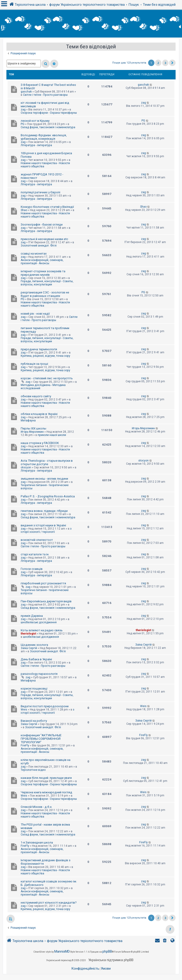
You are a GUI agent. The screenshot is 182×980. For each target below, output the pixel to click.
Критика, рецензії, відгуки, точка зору (45, 356)
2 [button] (158, 63)
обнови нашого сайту (36, 396)
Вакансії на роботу (34, 721)
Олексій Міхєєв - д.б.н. (36, 807)
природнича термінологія (39, 349)
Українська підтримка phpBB (111, 960)
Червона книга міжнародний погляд (46, 792)
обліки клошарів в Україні (39, 414)
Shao (24, 210)
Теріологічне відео (33, 770)
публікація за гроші (34, 364)
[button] (172, 63)
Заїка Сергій (29, 648)
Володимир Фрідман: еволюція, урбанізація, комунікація (44, 137)
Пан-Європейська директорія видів (46, 601)
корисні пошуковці (34, 689)
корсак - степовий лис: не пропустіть (47, 378)
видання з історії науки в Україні (43, 525)
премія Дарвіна (32, 616)
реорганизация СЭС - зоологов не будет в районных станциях (45, 294)
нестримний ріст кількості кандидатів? (49, 903)
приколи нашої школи (52, 435)
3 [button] (165, 63)
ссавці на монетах (34, 254)
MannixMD (62, 951)
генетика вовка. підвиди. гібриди (44, 511)
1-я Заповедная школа (37, 842)
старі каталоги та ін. (35, 554)
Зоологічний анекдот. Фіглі (39, 246)
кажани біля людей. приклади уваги (46, 778)
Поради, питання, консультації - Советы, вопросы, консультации (47, 283)
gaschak (26, 92)
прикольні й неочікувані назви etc (44, 239)
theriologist (28, 634)
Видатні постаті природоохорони (45, 706)
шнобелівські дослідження (39, 622)
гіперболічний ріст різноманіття (43, 583)
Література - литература (36, 145)
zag (23, 110)
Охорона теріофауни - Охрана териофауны (49, 113)
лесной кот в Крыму (35, 121)
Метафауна (28, 420)
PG (23, 124)
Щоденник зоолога (34, 645)
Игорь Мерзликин (32, 432)
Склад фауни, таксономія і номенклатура (48, 127)
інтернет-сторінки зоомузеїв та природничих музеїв (43, 273)
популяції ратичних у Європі (40, 192)
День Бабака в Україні (36, 659)
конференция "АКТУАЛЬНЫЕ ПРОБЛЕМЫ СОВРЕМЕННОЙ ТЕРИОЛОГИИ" (41, 739)
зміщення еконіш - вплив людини (44, 479)
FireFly (25, 745)
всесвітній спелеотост (37, 540)
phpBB (107, 951)
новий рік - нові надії (35, 314)
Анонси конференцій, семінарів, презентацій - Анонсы (42, 262)
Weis (24, 710)
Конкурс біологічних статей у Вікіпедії (47, 207)
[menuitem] (165, 941)
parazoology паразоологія (39, 674)
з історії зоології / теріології (46, 530)
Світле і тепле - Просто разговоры (45, 95)
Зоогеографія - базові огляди (42, 225)
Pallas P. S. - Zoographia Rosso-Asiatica (48, 496)
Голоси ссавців (32, 569)
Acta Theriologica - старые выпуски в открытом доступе (47, 462)
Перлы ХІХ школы (33, 428)
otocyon (26, 467)
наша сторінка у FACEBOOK (40, 443)
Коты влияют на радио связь (42, 630)
